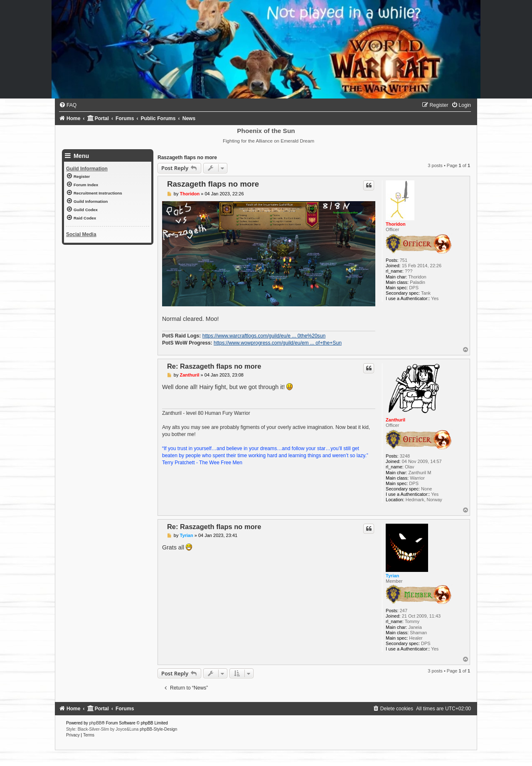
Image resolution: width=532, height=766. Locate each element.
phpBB (96, 723)
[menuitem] (68, 105)
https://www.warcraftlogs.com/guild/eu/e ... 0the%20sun (264, 336)
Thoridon (396, 224)
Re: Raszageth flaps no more (214, 366)
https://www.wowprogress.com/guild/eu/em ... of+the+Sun (278, 343)
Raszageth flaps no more (187, 158)
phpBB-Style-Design (158, 729)
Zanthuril (395, 420)
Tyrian (392, 576)
